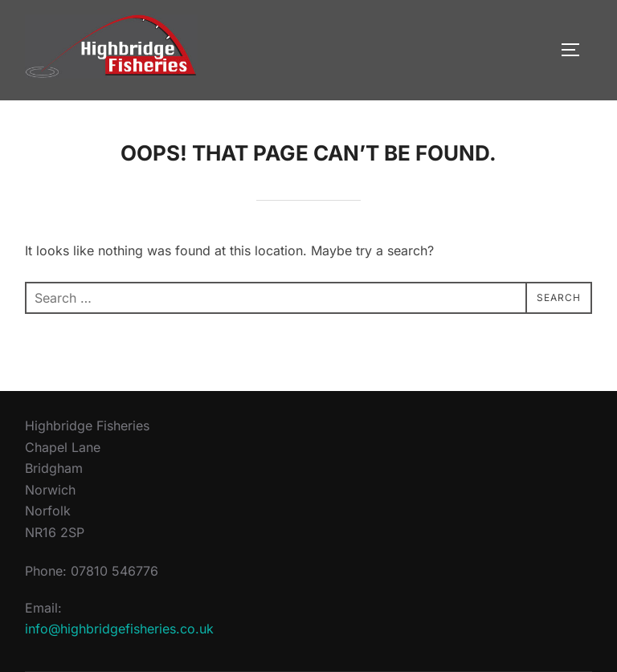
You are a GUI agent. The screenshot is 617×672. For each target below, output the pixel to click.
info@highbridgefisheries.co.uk (119, 629)
